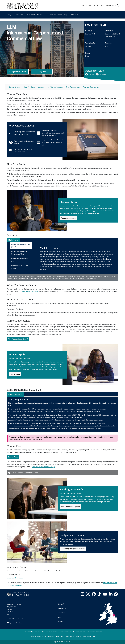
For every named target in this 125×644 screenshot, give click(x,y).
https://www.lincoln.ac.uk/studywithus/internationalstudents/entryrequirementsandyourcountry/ (41, 411)
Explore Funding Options (70, 506)
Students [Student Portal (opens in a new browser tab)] (89, 6)
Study (9, 15)
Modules (41, 87)
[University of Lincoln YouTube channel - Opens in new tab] (105, 594)
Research (19, 15)
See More (89, 46)
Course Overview (15, 87)
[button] (117, 6)
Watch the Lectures (68, 218)
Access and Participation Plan (86, 636)
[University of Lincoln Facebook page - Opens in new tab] (94, 594)
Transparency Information (65, 636)
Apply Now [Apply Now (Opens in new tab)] (42, 72)
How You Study (30, 87)
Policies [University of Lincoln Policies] (60, 622)
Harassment (80, 632)
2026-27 (101, 74)
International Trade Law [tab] (19, 267)
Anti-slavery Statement (94, 632)
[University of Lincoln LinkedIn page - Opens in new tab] (111, 594)
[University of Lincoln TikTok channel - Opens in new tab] (99, 594)
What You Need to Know (30, 292)
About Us (75, 15)
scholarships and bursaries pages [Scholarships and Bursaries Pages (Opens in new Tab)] (43, 467)
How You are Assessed (55, 87)
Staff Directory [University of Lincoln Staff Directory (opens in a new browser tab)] (62, 609)
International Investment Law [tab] (20, 260)
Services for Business (35, 15)
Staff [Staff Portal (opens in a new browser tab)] (82, 6)
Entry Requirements (73, 87)
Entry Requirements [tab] (15, 394)
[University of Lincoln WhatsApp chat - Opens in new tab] (116, 594)
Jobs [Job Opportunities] (59, 617)
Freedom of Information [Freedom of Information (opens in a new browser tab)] (50, 632)
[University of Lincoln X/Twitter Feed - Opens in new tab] (88, 594)
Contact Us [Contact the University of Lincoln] (61, 604)
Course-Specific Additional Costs (23, 473)
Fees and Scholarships (91, 87)
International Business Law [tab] (21, 246)
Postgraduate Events (18, 72)
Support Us (110, 6)
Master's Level (13, 240)
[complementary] (21, 629)
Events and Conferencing (57, 15)
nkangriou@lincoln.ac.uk (15, 578)
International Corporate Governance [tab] (19, 253)
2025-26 (90, 74)
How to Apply (15, 374)
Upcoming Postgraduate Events (73, 549)
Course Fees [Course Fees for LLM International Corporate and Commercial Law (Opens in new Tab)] (13, 457)
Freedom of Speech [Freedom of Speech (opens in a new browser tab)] (67, 632)
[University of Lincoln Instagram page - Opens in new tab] (82, 594)
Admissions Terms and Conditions (42, 636)
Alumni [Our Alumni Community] (96, 6)
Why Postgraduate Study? (18, 339)
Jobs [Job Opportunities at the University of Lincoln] (102, 6)
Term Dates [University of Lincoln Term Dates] (62, 613)
